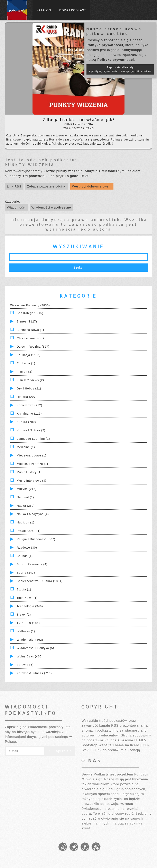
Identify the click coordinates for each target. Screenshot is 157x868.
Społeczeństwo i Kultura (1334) (40, 581)
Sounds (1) (25, 556)
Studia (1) (24, 589)
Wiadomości (16, 207)
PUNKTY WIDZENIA (30, 165)
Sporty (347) (26, 573)
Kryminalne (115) (29, 414)
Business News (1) (30, 330)
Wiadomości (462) (30, 640)
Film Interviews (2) (30, 380)
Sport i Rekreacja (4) (32, 564)
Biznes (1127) (27, 321)
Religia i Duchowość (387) (36, 539)
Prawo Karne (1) (29, 531)
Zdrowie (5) (25, 665)
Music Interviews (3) (31, 481)
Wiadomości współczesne (51, 207)
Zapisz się (60, 751)
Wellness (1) (26, 631)
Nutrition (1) (26, 522)
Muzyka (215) (27, 489)
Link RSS (14, 186)
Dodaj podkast (73, 10)
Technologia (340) (30, 606)
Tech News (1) (27, 598)
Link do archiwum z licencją (118, 750)
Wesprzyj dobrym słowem (92, 186)
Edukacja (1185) (29, 355)
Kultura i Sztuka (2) (31, 430)
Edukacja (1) (26, 363)
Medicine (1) (26, 447)
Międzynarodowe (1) (32, 455)
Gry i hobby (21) (29, 388)
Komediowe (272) (30, 405)
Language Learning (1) (33, 439)
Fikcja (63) (25, 372)
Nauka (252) (26, 506)
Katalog (44, 10)
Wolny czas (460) (30, 656)
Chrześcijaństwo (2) (31, 338)
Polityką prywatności (105, 45)
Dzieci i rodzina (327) (33, 347)
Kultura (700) (26, 422)
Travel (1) (24, 615)
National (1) (25, 497)
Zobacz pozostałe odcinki (47, 186)
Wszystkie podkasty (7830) (30, 305)
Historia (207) (27, 397)
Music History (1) (29, 472)
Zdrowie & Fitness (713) (34, 673)
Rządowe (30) (27, 548)
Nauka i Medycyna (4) (33, 514)
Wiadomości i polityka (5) (35, 648)
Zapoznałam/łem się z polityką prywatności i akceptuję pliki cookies (120, 69)
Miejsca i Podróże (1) (32, 464)
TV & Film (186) (28, 623)
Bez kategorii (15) (30, 313)
